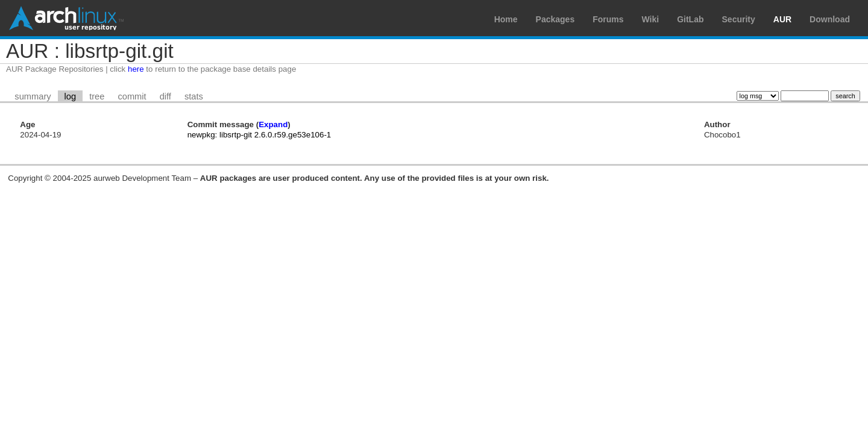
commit (132, 96)
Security (739, 19)
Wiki (651, 19)
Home (506, 19)
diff (165, 96)
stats (194, 96)
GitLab (690, 19)
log (71, 96)
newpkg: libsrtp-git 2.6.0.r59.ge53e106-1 (259, 135)
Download (830, 19)
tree (97, 96)
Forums (608, 19)
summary (33, 96)
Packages (555, 19)
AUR (782, 19)
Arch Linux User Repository (66, 18)
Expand (273, 124)
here (136, 69)
